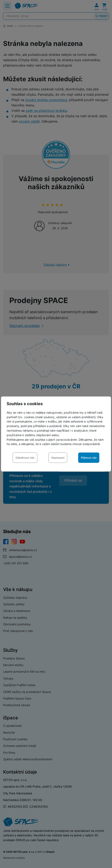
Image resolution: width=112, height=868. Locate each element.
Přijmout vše (89, 458)
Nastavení (58, 458)
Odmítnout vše (25, 458)
